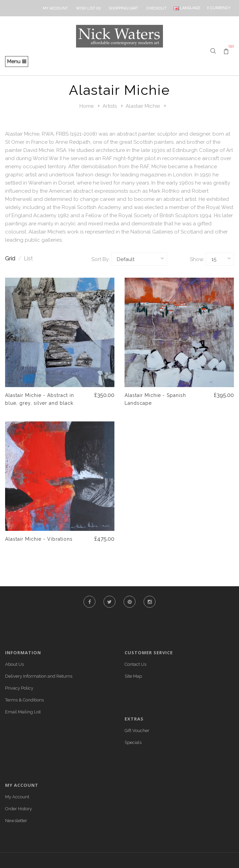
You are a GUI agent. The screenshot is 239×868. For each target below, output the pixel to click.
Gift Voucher (137, 731)
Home (87, 106)
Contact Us (135, 664)
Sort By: (100, 259)
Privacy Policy (19, 688)
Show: (197, 259)
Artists (110, 106)
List (28, 258)
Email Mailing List (23, 712)
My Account (17, 797)
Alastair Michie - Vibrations (39, 539)
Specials (133, 742)
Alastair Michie (143, 106)
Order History (19, 809)
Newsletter (16, 821)
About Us (14, 664)
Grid (13, 258)
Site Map (133, 676)
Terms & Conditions (24, 700)
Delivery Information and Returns (39, 676)
